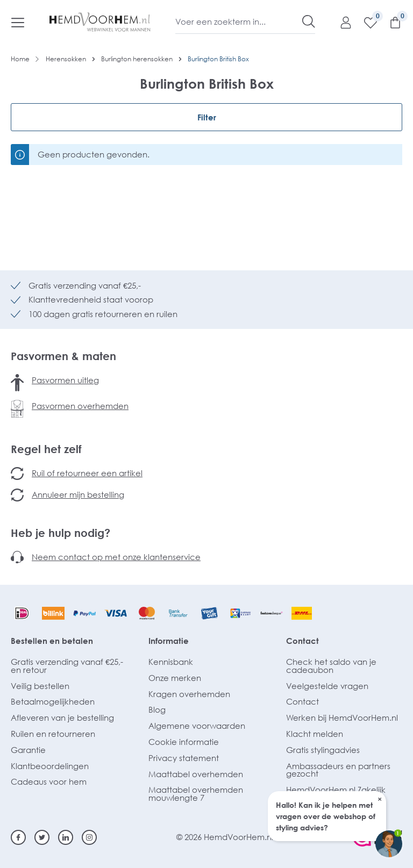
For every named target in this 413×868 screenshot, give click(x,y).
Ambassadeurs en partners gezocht (338, 770)
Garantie (28, 750)
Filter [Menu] (207, 117)
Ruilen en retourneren (53, 734)
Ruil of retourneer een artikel (87, 473)
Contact (302, 641)
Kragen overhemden (189, 694)
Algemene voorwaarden (197, 726)
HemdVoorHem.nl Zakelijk (336, 790)
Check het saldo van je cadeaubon (331, 666)
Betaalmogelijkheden (53, 701)
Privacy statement (184, 758)
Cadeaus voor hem (49, 781)
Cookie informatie (184, 742)
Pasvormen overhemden (80, 406)
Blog (157, 709)
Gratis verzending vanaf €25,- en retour (67, 666)
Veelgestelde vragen (327, 686)
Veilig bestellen (40, 686)
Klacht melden (315, 734)
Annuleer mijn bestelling (78, 494)
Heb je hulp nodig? (60, 533)
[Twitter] (42, 837)
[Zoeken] (309, 21)
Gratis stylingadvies (323, 750)
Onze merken (175, 678)
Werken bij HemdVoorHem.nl (342, 718)
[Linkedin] (66, 837)
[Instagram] (89, 837)
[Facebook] (18, 837)
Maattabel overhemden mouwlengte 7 (196, 794)
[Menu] (18, 22)
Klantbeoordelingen (50, 766)
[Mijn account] (340, 22)
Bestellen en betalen (52, 641)
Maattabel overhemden (196, 774)
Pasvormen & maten (63, 356)
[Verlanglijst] (365, 22)
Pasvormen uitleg (65, 380)
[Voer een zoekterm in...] (239, 21)
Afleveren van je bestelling (62, 718)
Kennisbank (171, 662)
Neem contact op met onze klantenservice (116, 557)
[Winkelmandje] (390, 22)
